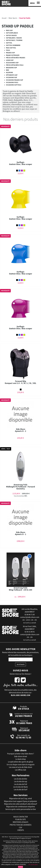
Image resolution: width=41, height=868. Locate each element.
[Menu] (35, 3)
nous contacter (21, 817)
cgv (20, 827)
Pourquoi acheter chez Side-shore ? (21, 754)
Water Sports (13, 18)
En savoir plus (33, 864)
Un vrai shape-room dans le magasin (21, 765)
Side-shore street (21, 756)
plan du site (21, 819)
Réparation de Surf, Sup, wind (20, 798)
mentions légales (20, 822)
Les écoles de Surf (21, 790)
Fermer (20, 867)
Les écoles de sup (21, 781)
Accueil (4, 18)
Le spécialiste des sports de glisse (20, 762)
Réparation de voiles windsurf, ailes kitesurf (21, 804)
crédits (21, 830)
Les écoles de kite (20, 779)
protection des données (21, 825)
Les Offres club (20, 770)
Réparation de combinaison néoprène (21, 807)
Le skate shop (21, 759)
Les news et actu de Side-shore (20, 767)
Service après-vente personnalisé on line (21, 809)
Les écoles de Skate (20, 787)
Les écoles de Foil (21, 784)
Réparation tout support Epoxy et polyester (20, 801)
